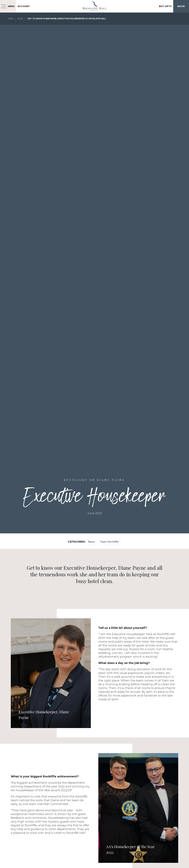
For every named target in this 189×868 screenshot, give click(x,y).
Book (181, 6)
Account (24, 6)
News (91, 542)
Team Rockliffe (109, 542)
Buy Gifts (165, 6)
